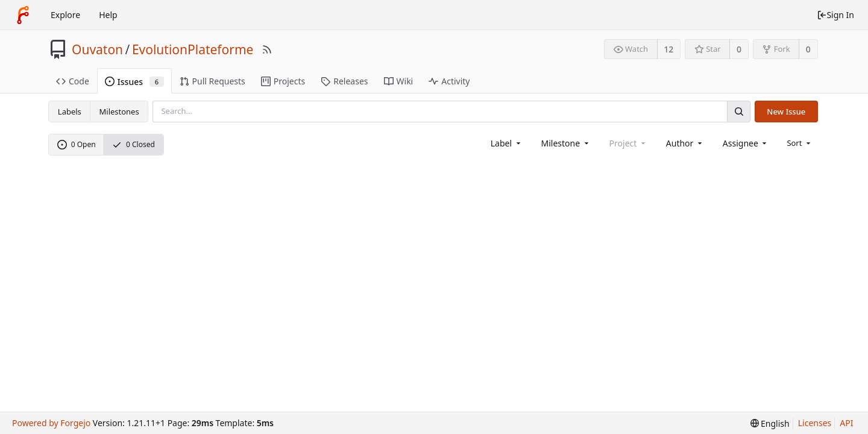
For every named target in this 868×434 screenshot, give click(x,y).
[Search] (738, 111)
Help (108, 15)
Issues (134, 82)
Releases (344, 81)
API (846, 423)
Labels (70, 112)
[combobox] (507, 143)
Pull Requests (212, 81)
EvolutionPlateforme (193, 49)
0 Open (77, 144)
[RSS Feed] (267, 49)
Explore (65, 15)
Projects (283, 81)
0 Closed (134, 144)
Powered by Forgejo (51, 423)
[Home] (23, 15)
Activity (449, 81)
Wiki (399, 81)
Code (73, 81)
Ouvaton (97, 49)
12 (668, 49)
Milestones (119, 112)
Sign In (835, 15)
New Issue (786, 112)
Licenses (815, 423)
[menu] (800, 143)
